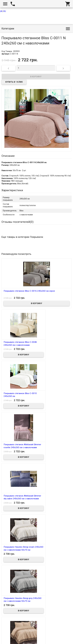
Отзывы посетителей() (17, 222)
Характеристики (12, 190)
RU (5, 11)
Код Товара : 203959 (11, 51)
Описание (8, 156)
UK (1, 11)
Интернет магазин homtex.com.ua (18, 639)
